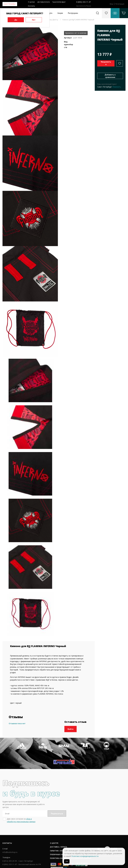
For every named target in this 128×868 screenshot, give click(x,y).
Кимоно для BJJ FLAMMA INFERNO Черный (78, 20)
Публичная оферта (60, 839)
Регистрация (120, 4)
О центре (31, 2)
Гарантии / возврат (60, 835)
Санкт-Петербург (10, 4)
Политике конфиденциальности (85, 856)
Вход (111, 4)
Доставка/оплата (44, 2)
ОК (67, 861)
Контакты (31, 6)
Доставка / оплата (60, 831)
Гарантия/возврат (59, 2)
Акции (60, 13)
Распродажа (73, 13)
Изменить (117, 87)
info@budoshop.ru (10, 837)
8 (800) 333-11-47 (84, 2)
